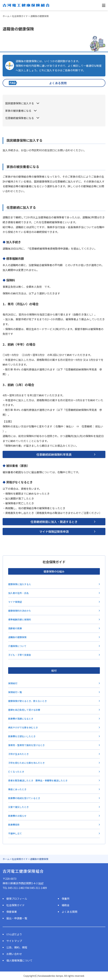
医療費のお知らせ (17, 816)
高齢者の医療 (15, 628)
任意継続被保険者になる (20, 118)
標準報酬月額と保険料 (20, 619)
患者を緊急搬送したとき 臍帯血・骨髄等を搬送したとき (38, 780)
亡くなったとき (16, 772)
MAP (41, 883)
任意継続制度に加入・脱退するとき (54, 522)
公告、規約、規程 (17, 947)
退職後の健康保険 (17, 637)
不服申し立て (15, 833)
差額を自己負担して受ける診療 (24, 710)
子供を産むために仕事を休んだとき (26, 763)
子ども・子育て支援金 (20, 655)
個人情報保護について (19, 960)
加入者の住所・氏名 (18, 593)
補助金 (66, 905)
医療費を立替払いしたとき (22, 736)
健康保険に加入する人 (20, 584)
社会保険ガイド (15, 905)
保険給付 (13, 683)
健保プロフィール (17, 899)
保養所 (66, 899)
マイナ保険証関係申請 (54, 531)
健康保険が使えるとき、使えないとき (27, 701)
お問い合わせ (14, 954)
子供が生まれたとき (18, 754)
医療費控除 (14, 825)
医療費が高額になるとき (21, 719)
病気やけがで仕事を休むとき (23, 727)
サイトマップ (14, 941)
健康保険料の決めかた (20, 611)
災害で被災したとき (18, 807)
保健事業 (12, 912)
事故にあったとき (17, 789)
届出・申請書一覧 (17, 918)
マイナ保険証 (15, 602)
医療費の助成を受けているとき (24, 798)
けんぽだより (14, 934)
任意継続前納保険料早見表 (54, 454)
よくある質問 (58, 83)
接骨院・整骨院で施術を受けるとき (26, 745)
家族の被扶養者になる (18, 111)
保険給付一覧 (15, 692)
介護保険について (17, 646)
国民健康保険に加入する (20, 103)
